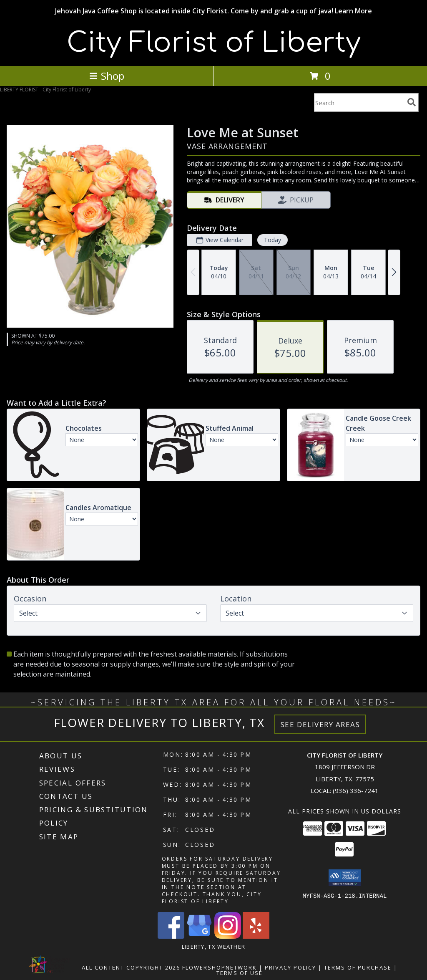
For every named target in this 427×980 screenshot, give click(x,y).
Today (273, 240)
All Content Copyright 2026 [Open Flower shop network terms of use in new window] (131, 967)
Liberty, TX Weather (214, 947)
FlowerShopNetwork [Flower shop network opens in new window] (220, 967)
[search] (412, 102)
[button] (345, 878)
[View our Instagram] (228, 936)
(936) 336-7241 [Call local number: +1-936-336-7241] (356, 791)
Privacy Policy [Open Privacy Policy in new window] (290, 967)
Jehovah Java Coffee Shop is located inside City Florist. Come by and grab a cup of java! (213, 11)
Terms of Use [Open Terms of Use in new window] (240, 973)
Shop (107, 76)
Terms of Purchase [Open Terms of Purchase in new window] (358, 967)
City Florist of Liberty (214, 43)
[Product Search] (359, 102)
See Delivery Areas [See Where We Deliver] (320, 724)
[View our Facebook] (171, 936)
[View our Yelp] (256, 936)
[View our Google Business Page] (199, 936)
